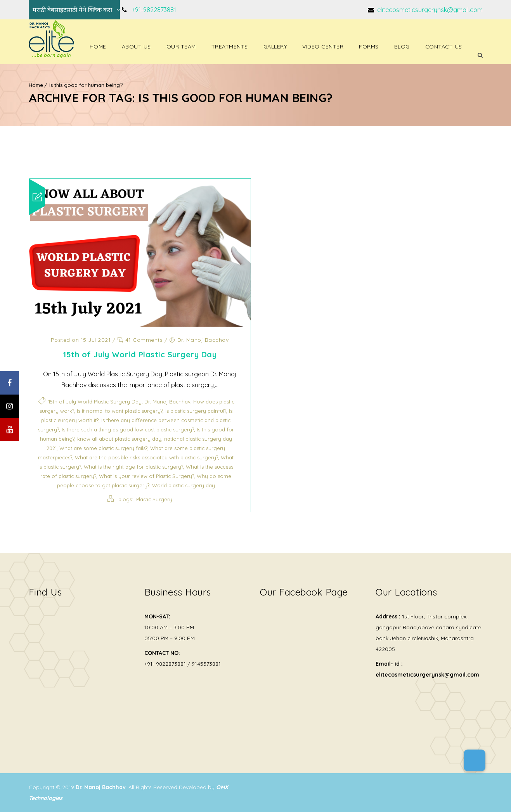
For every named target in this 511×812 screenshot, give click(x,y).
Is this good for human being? (86, 85)
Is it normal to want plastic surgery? (120, 411)
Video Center (323, 47)
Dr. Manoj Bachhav (167, 402)
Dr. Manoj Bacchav (203, 340)
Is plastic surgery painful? (196, 411)
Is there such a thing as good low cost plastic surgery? (128, 429)
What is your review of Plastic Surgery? (146, 476)
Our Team (181, 47)
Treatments (230, 47)
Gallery (275, 47)
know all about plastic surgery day (119, 439)
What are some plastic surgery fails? (103, 448)
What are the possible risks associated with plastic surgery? (146, 457)
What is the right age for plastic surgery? (133, 467)
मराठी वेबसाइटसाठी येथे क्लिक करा (72, 10)
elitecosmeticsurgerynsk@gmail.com (429, 10)
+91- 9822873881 (165, 664)
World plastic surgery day (184, 485)
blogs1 (126, 499)
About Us (136, 47)
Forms (369, 47)
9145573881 (206, 664)
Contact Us (444, 47)
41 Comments (140, 340)
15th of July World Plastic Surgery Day (140, 354)
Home (98, 47)
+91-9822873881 (154, 10)
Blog (402, 47)
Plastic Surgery (154, 499)
